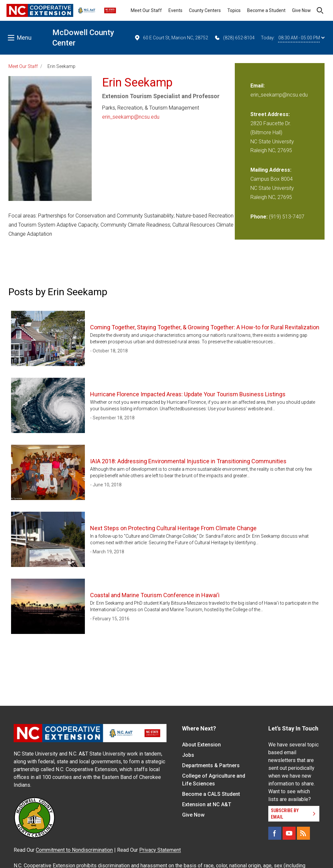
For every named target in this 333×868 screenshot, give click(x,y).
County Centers (205, 10)
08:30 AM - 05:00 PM (301, 38)
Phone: (259, 217)
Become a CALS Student (211, 794)
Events (175, 10)
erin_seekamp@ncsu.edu (131, 117)
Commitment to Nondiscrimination (74, 850)
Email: (258, 86)
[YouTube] (289, 833)
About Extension (201, 745)
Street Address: (270, 114)
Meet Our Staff (146, 10)
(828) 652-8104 (234, 38)
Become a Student (266, 10)
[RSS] (303, 833)
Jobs (188, 755)
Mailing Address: (271, 170)
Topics (234, 10)
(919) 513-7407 (287, 217)
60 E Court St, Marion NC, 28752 (171, 38)
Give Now (301, 10)
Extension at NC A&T (207, 804)
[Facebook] (275, 833)
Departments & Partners (211, 765)
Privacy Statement (160, 850)
